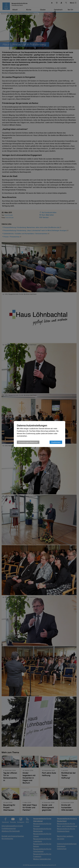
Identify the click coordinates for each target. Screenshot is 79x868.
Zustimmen (56, 442)
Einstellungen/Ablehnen (28, 442)
